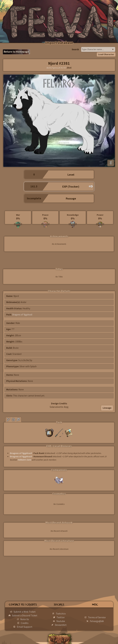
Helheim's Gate (24, 460)
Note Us (25, 619)
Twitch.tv (61, 614)
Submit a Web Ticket (25, 612)
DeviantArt (61, 625)
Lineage (107, 408)
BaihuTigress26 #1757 (56, 68)
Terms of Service (97, 617)
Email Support (25, 627)
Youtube (61, 621)
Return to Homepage (16, 52)
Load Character (106, 54)
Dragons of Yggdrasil (22, 315)
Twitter (61, 617)
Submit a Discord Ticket (25, 615)
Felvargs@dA (97, 621)
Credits (25, 623)
